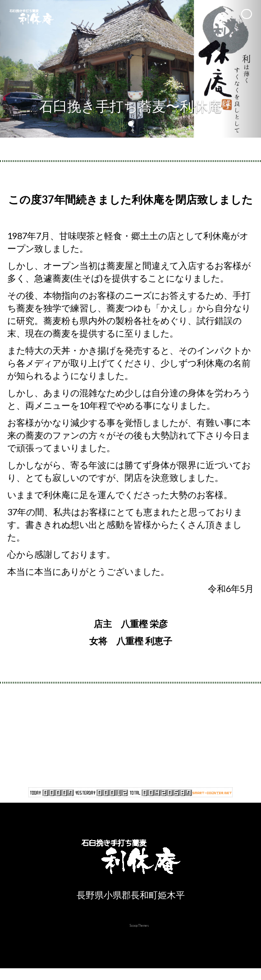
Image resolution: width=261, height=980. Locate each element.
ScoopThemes (139, 925)
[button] (20, 69)
